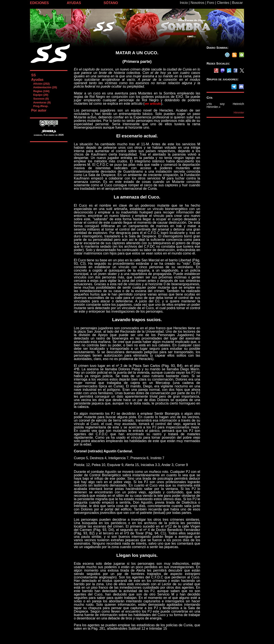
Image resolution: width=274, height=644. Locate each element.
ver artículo (153, 104)
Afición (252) (40, 84)
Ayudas (37, 80)
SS (34, 75)
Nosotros (197, 3)
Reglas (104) (40, 91)
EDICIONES (39, 3)
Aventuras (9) (41, 102)
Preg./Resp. (40, 106)
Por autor (39, 110)
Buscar (237, 3)
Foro (211, 3)
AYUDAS (74, 3)
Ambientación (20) (44, 87)
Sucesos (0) (40, 99)
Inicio (184, 3)
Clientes (223, 3)
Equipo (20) (40, 95)
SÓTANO (111, 3)
